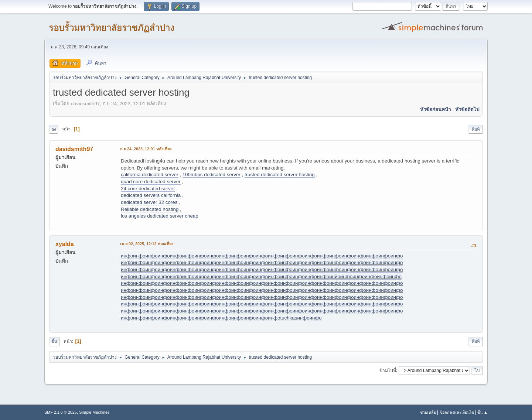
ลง (54, 129)
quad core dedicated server (151, 182)
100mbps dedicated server (212, 175)
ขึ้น (54, 341)
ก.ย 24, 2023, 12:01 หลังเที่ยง (146, 149)
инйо (335, 276)
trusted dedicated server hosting (280, 175)
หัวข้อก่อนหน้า (435, 110)
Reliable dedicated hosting (150, 209)
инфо (127, 256)
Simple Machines (94, 412)
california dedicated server (150, 175)
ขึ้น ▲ (482, 412)
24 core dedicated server (148, 189)
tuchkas (289, 318)
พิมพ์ (476, 129)
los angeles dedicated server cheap (160, 216)
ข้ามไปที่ (388, 370)
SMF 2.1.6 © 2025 (61, 412)
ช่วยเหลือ (428, 412)
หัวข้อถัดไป (467, 110)
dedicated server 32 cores (149, 202)
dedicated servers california (151, 195)
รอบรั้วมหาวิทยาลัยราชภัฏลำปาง (112, 28)
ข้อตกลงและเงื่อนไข (457, 412)
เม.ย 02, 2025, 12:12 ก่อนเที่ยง (147, 244)
